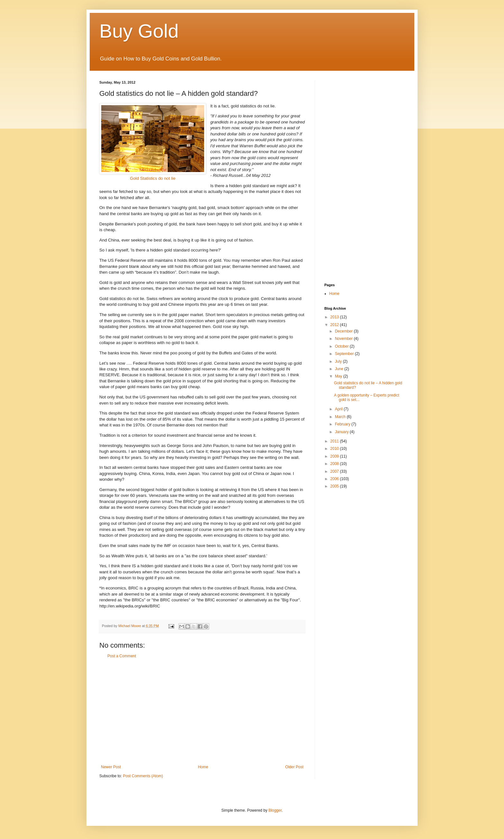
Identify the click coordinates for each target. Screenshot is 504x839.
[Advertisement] (202, 712)
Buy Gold (139, 31)
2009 (335, 456)
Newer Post (111, 767)
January (342, 432)
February (343, 424)
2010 (335, 449)
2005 (335, 486)
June (340, 369)
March (341, 417)
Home (203, 767)
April (339, 409)
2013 (335, 317)
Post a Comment (122, 656)
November (344, 339)
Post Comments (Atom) (143, 776)
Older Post (294, 767)
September (345, 354)
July (339, 361)
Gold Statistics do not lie (153, 142)
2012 (335, 325)
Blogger (275, 810)
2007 (335, 471)
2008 (335, 464)
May (339, 376)
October (342, 346)
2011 (335, 441)
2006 (335, 479)
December (344, 331)
